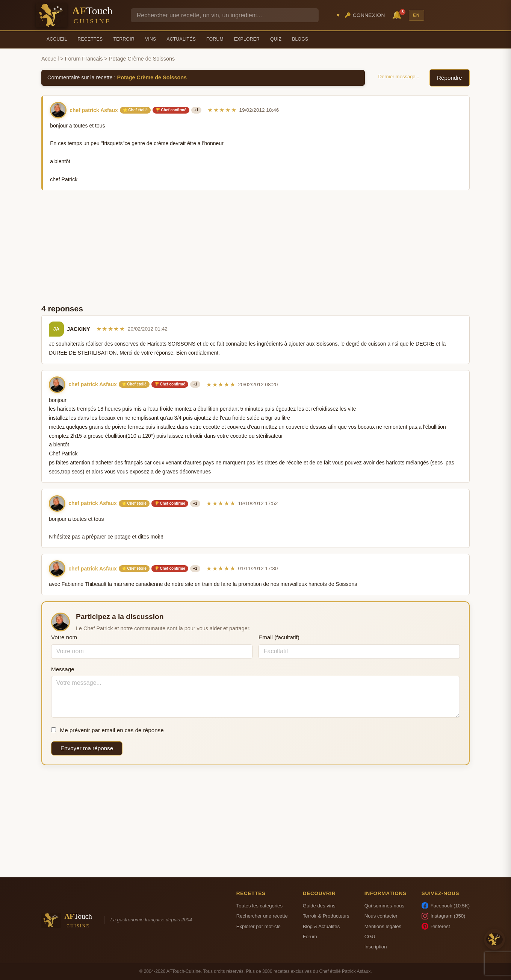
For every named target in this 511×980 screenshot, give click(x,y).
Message (63, 669)
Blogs (300, 39)
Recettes (90, 39)
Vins (150, 39)
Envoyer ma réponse (87, 748)
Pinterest (436, 926)
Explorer (247, 39)
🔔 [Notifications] (398, 14)
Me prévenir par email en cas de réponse (107, 730)
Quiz (276, 39)
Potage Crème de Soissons (152, 77)
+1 (196, 110)
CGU (370, 937)
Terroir (124, 39)
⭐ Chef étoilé (135, 110)
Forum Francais (84, 59)
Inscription (376, 947)
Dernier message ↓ (399, 77)
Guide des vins (319, 906)
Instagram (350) (444, 916)
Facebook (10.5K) (446, 906)
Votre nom (64, 637)
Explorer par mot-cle (259, 926)
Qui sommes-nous (384, 906)
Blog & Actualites (321, 926)
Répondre (450, 78)
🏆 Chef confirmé (171, 110)
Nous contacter (381, 916)
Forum (215, 39)
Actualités (181, 39)
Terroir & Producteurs (326, 916)
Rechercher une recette (262, 916)
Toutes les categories (259, 906)
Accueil (57, 39)
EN (416, 15)
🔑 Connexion (365, 15)
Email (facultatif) (279, 637)
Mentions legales (383, 926)
